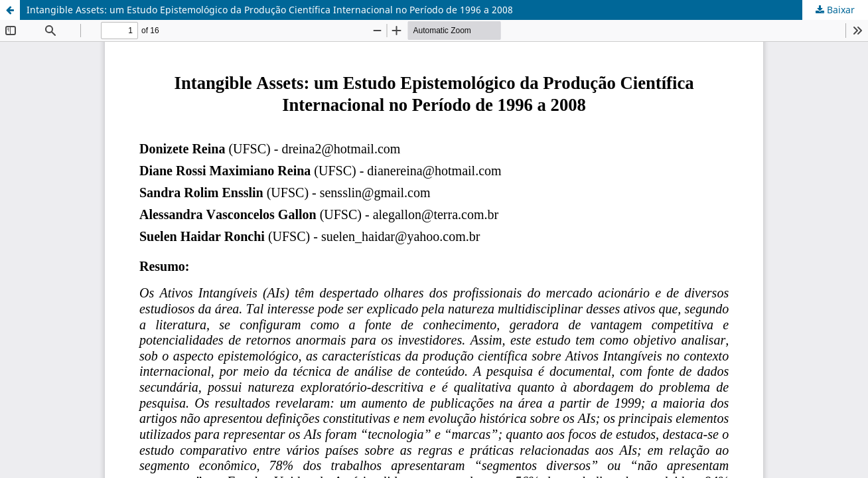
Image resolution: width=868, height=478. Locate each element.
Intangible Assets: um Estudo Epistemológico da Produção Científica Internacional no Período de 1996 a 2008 (270, 10)
